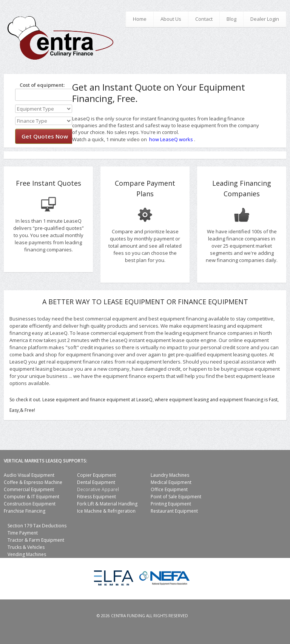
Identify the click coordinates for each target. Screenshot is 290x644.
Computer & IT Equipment (32, 497)
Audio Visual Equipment (29, 475)
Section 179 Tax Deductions (37, 526)
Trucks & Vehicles (26, 547)
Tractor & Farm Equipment (36, 540)
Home (140, 19)
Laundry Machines (170, 475)
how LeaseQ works (171, 139)
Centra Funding (128, 616)
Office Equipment (169, 489)
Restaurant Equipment (174, 511)
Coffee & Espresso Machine (33, 482)
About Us (171, 19)
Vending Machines (27, 554)
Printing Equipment (171, 504)
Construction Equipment (30, 504)
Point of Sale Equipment (176, 497)
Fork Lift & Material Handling (107, 504)
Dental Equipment (96, 482)
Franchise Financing (25, 511)
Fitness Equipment (96, 497)
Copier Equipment (96, 475)
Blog (231, 19)
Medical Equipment (171, 482)
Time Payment (23, 533)
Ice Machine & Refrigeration (106, 511)
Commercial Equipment (29, 489)
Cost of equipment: (40, 85)
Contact (204, 19)
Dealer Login (265, 19)
